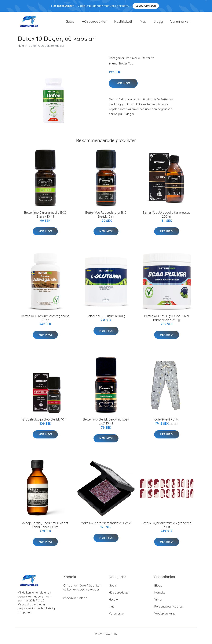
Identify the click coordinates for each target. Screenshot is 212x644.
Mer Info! (123, 86)
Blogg (158, 23)
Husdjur (114, 603)
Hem (21, 49)
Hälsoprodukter (94, 23)
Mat (143, 23)
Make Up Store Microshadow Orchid (106, 526)
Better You (149, 61)
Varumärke (133, 61)
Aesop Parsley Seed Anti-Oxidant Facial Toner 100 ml (45, 528)
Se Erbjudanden (146, 6)
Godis (70, 23)
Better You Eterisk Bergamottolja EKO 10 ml (106, 425)
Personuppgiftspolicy (168, 610)
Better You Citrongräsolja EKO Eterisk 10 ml (45, 218)
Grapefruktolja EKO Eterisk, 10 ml (45, 423)
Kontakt (160, 596)
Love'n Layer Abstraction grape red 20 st (167, 528)
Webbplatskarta (165, 617)
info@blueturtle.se (75, 601)
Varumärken (180, 23)
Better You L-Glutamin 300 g (106, 319)
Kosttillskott (123, 23)
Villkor (158, 603)
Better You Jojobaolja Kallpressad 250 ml (167, 218)
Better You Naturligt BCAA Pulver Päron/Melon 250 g (167, 321)
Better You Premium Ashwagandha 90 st (45, 321)
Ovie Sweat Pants (167, 423)
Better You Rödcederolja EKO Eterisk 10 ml (106, 218)
